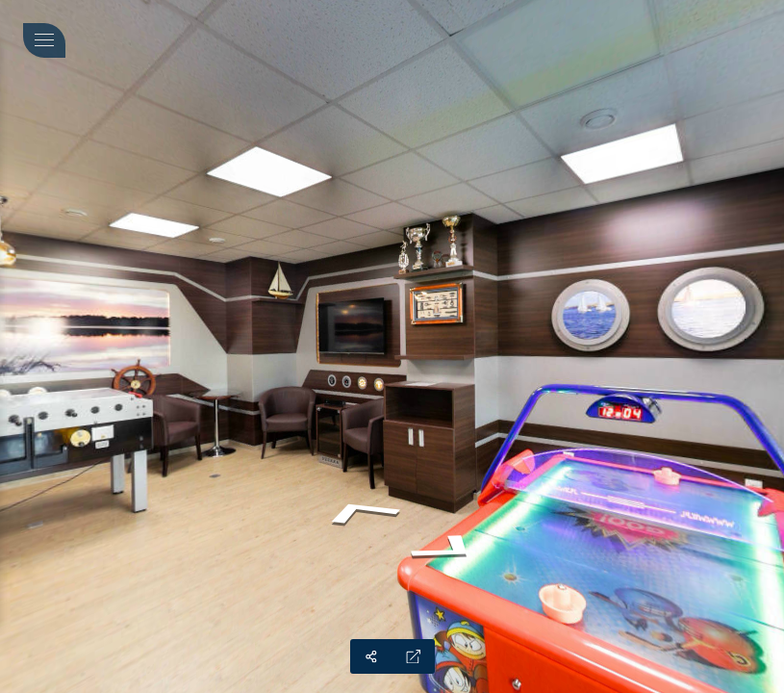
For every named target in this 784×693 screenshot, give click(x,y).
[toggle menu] (44, 40)
